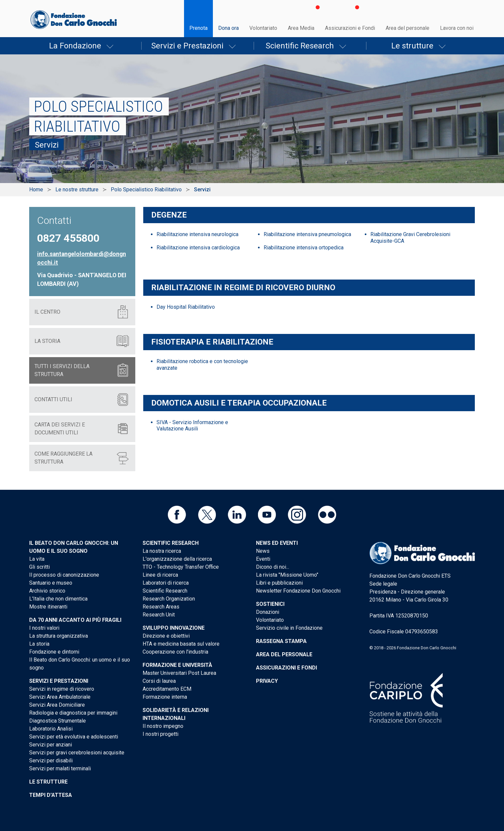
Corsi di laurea (159, 681)
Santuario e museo (51, 583)
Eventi (263, 559)
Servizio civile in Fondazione (289, 628)
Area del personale (408, 28)
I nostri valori (44, 628)
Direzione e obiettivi (166, 636)
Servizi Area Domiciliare (57, 705)
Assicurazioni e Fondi (350, 28)
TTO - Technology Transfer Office (181, 567)
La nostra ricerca (162, 551)
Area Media (301, 28)
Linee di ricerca (160, 575)
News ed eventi (277, 543)
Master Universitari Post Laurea (179, 673)
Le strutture (412, 46)
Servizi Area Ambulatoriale (60, 697)
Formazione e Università (177, 665)
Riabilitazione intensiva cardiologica (198, 248)
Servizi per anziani (51, 745)
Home (36, 190)
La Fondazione (75, 46)
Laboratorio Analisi (51, 729)
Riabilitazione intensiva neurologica (197, 234)
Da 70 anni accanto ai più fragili (75, 620)
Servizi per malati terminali (60, 768)
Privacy (267, 681)
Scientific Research (300, 46)
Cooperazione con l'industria (175, 652)
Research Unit (159, 615)
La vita (37, 559)
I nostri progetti (160, 734)
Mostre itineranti (48, 607)
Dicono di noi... (273, 567)
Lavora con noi (457, 28)
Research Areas (161, 607)
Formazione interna (165, 697)
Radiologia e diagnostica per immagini (73, 713)
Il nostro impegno (163, 726)
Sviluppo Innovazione (174, 628)
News (263, 551)
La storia (39, 644)
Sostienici (270, 604)
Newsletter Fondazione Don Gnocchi (298, 591)
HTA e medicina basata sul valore (181, 644)
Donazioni (268, 612)
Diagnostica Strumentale (58, 721)
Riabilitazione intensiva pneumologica (307, 234)
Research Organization (169, 599)
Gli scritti (39, 567)
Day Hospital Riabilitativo (186, 307)
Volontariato (263, 28)
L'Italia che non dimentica (58, 599)
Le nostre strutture (77, 190)
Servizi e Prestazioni (187, 46)
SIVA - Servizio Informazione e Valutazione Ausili (192, 425)
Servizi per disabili (51, 761)
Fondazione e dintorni (54, 652)
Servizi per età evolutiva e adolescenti (74, 737)
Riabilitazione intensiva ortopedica (304, 248)
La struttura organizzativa (59, 636)
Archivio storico (47, 591)
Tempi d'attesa (51, 795)
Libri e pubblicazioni (279, 583)
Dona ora (228, 28)
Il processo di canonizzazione (64, 575)
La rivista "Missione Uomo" (287, 575)
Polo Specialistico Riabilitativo (146, 190)
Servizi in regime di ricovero (62, 689)
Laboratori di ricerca (166, 583)
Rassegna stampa (281, 641)
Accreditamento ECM (167, 689)
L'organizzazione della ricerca (177, 559)
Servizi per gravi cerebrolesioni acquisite (77, 753)
